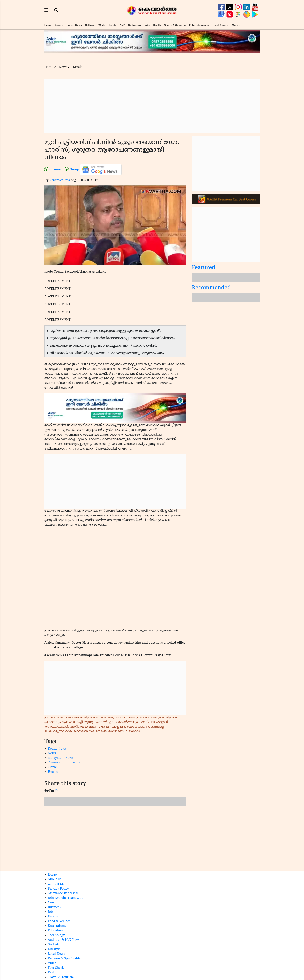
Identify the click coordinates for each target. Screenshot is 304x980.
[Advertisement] (152, 106)
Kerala (113, 25)
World (102, 25)
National (90, 25)
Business (133, 25)
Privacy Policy (58, 889)
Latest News (74, 25)
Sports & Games (174, 25)
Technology (56, 935)
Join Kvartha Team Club (66, 898)
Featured (204, 268)
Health (157, 25)
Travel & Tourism (61, 977)
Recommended (211, 288)
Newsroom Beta (60, 180)
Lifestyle (54, 949)
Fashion (54, 973)
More (235, 25)
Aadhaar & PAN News (64, 940)
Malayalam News (61, 758)
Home (48, 25)
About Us (55, 879)
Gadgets (54, 945)
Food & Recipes (59, 921)
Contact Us (56, 884)
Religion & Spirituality (64, 959)
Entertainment (198, 25)
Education (55, 931)
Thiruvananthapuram (64, 763)
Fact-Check (56, 968)
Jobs (147, 25)
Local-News (219, 25)
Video (52, 963)
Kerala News (57, 749)
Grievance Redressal (63, 893)
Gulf (122, 25)
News (58, 25)
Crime (52, 767)
